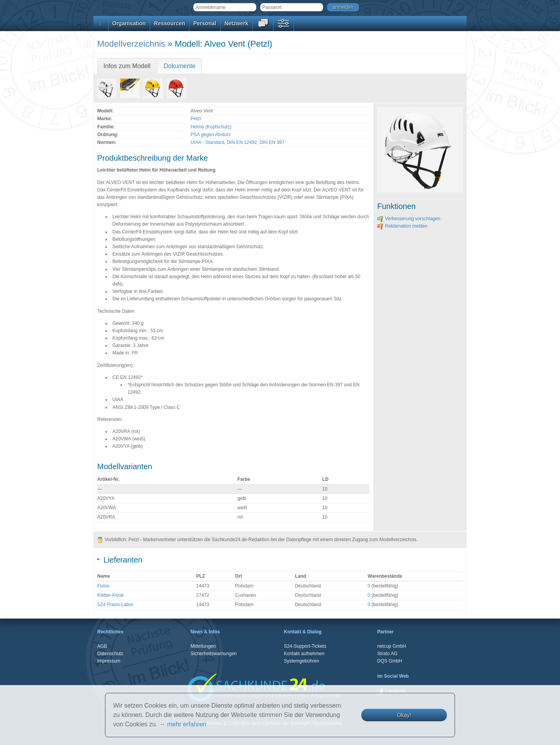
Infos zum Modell (127, 66)
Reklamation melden (402, 226)
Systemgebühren (302, 661)
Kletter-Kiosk (110, 595)
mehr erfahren (187, 724)
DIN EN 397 (272, 142)
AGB (102, 646)
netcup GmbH (392, 646)
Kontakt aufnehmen (304, 654)
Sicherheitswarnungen (214, 654)
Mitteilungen (203, 646)
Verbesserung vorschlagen (409, 219)
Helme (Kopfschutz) (211, 127)
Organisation (129, 23)
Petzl (196, 119)
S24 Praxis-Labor (115, 605)
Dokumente (180, 66)
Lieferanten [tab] (120, 560)
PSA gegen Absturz (211, 135)
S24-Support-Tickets (305, 646)
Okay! (404, 715)
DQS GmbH (390, 661)
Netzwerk (236, 23)
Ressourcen (170, 23)
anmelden (343, 7)
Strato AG (387, 654)
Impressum (109, 661)
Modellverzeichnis (131, 44)
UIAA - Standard (207, 142)
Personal (205, 23)
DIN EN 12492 (242, 142)
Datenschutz (110, 654)
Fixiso (103, 586)
